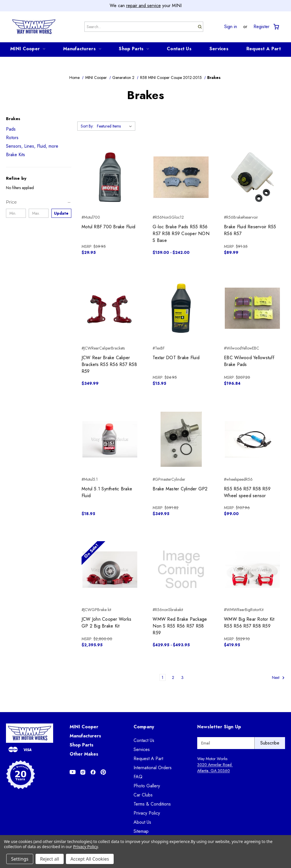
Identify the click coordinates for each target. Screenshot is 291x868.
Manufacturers (82, 49)
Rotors (12, 138)
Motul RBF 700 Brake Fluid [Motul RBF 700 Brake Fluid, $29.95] (108, 227)
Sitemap (141, 831)
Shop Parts (134, 49)
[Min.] (16, 213)
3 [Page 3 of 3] (182, 677)
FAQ (138, 777)
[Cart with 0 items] (276, 27)
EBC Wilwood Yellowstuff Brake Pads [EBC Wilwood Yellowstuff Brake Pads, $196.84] (249, 361)
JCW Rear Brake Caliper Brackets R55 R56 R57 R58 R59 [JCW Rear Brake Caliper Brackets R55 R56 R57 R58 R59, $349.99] (109, 364)
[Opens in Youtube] (73, 772)
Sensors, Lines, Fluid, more (32, 146)
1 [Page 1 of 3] (163, 677)
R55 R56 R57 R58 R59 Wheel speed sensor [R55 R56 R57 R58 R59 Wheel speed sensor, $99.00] (247, 492)
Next (278, 678)
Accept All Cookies (90, 859)
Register (261, 27)
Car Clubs (143, 795)
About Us (142, 822)
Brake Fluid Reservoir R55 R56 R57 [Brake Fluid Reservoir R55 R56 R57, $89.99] (250, 230)
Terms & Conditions (152, 804)
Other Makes (84, 754)
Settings (20, 859)
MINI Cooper (28, 49)
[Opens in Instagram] (83, 772)
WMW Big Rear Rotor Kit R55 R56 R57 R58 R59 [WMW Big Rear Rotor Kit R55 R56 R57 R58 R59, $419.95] (249, 623)
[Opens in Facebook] (93, 772)
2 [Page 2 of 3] (173, 677)
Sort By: (87, 126)
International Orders (153, 768)
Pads (11, 129)
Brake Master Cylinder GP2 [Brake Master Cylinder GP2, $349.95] (180, 489)
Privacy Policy (147, 813)
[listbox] (116, 126)
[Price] (39, 202)
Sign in (231, 27)
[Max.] (39, 213)
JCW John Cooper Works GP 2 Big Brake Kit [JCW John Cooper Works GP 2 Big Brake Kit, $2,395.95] (106, 623)
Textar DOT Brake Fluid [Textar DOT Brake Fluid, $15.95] (176, 358)
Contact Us (179, 49)
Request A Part (264, 49)
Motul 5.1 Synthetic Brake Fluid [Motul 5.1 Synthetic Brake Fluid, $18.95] (107, 492)
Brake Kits (15, 155)
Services (219, 49)
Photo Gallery (147, 786)
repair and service (144, 6)
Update (61, 213)
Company (144, 727)
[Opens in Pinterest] (103, 772)
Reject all (50, 859)
